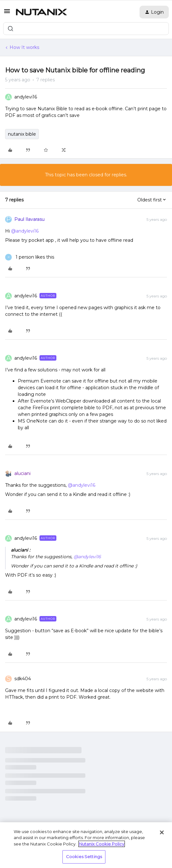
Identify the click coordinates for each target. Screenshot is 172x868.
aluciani (22, 473)
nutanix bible (22, 134)
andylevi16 (26, 97)
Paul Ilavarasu (29, 219)
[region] (86, 845)
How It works (24, 47)
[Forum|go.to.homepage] (41, 12)
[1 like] (30, 257)
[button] (7, 13)
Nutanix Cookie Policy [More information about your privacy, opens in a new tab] (102, 844)
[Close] (162, 832)
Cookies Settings (84, 857)
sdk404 (23, 679)
